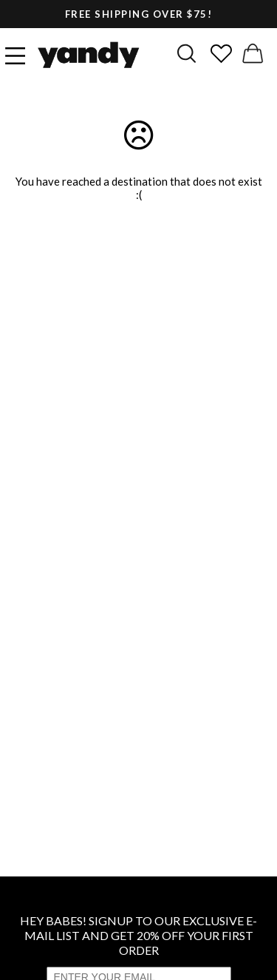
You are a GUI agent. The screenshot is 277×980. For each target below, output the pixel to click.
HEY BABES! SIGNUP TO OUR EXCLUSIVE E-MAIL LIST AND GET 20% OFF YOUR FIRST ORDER (138, 935)
